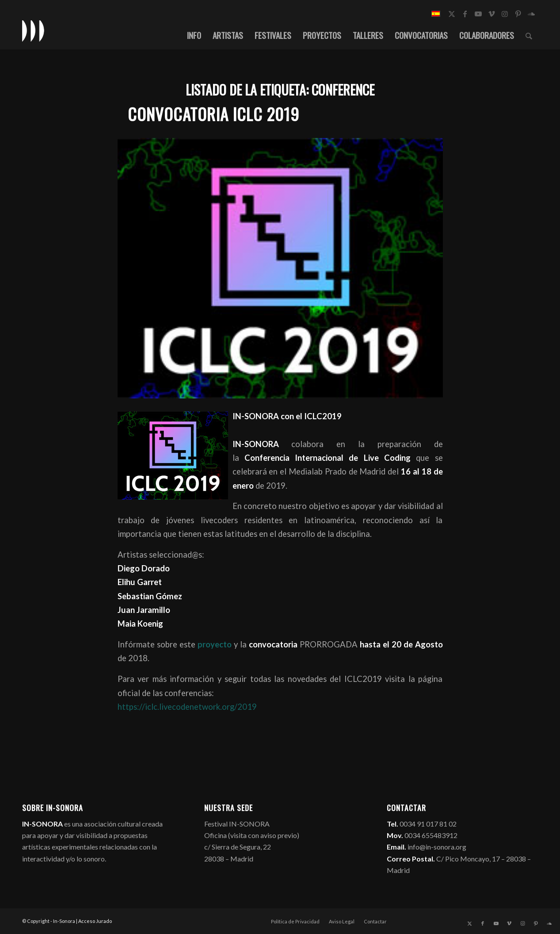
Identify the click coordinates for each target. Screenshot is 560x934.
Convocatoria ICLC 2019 (213, 114)
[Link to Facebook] (465, 14)
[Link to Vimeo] (491, 14)
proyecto (213, 644)
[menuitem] (194, 35)
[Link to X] (452, 14)
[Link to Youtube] (478, 14)
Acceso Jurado (95, 921)
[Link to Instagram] (505, 14)
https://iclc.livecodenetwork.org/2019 (187, 707)
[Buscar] (529, 35)
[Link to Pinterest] (518, 14)
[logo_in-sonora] (33, 31)
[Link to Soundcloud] (531, 14)
